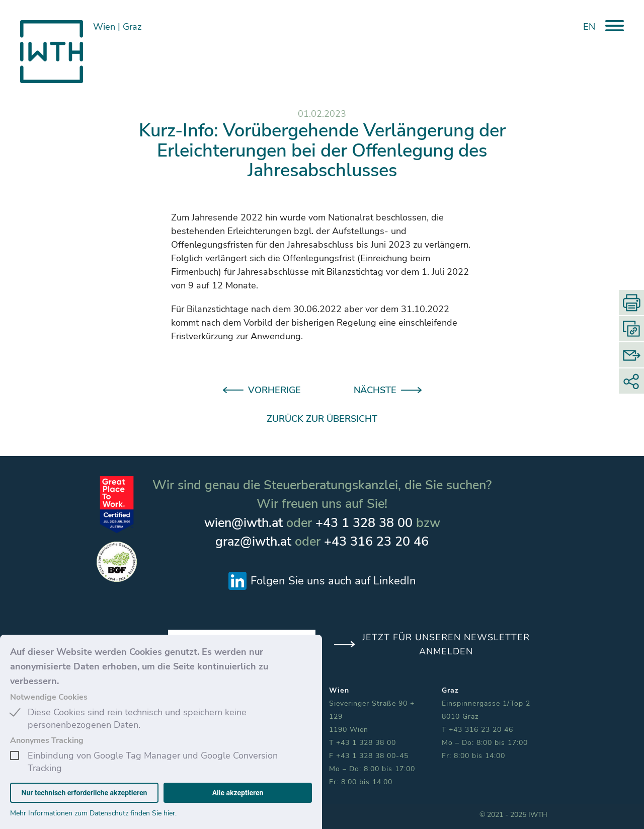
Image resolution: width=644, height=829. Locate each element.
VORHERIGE (274, 390)
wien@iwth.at (244, 523)
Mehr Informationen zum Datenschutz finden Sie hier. (93, 813)
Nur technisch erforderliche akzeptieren (85, 793)
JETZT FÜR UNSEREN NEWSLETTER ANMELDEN (446, 644)
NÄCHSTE (375, 390)
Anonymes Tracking (47, 740)
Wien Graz (117, 27)
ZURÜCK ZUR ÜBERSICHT (322, 419)
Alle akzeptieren (238, 793)
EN (589, 27)
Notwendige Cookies (49, 697)
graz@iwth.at (253, 542)
